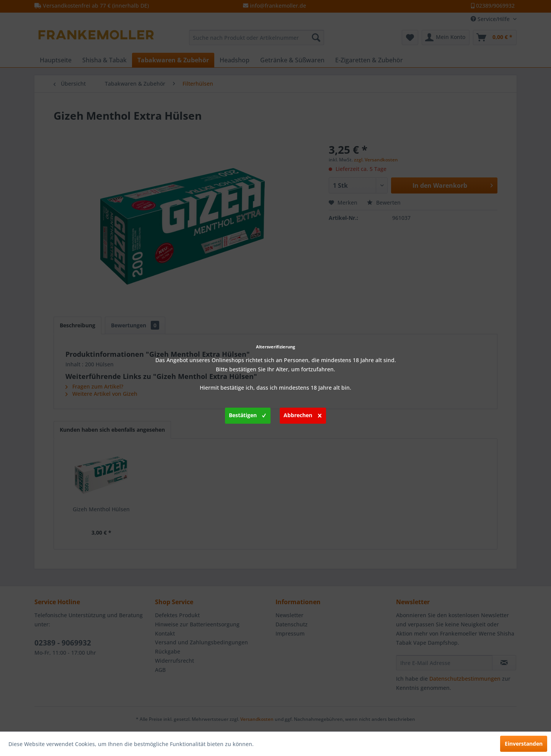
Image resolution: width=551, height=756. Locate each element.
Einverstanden (524, 744)
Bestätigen (247, 414)
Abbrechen (302, 414)
